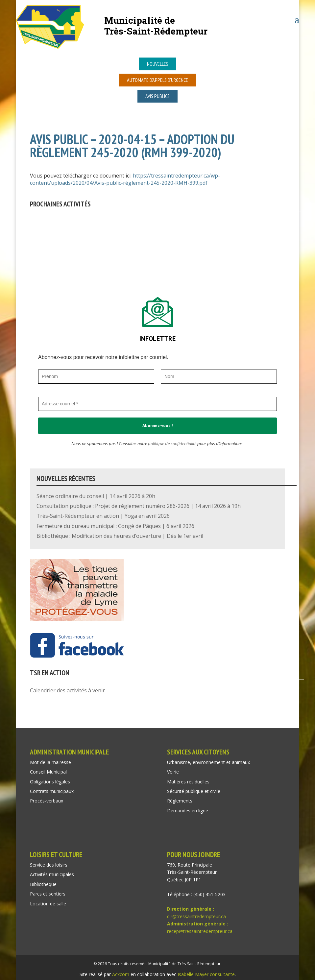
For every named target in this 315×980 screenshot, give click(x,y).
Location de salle (48, 904)
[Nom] (219, 377)
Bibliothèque (43, 884)
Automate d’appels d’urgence (157, 80)
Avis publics (157, 96)
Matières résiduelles (188, 782)
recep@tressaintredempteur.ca (200, 931)
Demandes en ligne (188, 811)
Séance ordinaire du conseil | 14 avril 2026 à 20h (96, 496)
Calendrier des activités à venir (67, 690)
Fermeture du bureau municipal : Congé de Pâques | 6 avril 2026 (115, 526)
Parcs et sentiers (48, 894)
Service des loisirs (49, 865)
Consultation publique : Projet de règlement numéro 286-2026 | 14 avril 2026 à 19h (139, 506)
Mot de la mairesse (50, 762)
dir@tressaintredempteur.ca (196, 916)
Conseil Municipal (48, 772)
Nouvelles (158, 64)
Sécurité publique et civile (194, 791)
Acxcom (121, 974)
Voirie (173, 772)
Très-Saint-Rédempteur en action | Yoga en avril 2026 (103, 516)
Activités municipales (52, 874)
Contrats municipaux (52, 791)
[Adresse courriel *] (157, 404)
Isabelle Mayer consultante (206, 974)
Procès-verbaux (47, 801)
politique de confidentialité (172, 443)
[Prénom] (96, 377)
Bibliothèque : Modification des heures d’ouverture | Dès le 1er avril (120, 536)
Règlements (180, 801)
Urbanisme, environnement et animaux (208, 762)
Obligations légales (50, 782)
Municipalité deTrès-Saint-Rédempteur (156, 25)
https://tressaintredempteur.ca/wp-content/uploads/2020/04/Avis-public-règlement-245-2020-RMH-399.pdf (125, 179)
